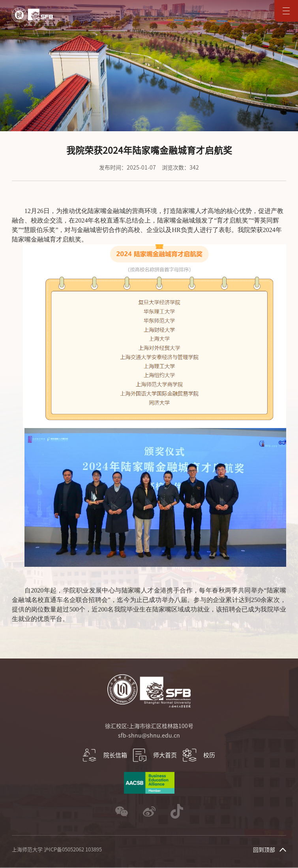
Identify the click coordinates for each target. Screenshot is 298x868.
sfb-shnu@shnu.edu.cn (149, 736)
